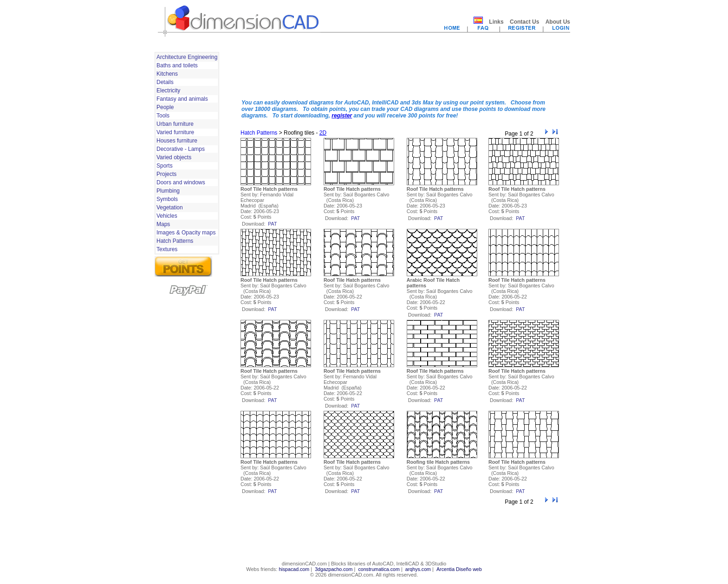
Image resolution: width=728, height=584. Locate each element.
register (342, 116)
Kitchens (167, 74)
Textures (167, 249)
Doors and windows (181, 182)
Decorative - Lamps (181, 149)
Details (165, 82)
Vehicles (167, 216)
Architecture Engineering (187, 57)
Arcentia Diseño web (459, 569)
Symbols (167, 199)
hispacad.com (294, 569)
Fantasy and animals (182, 99)
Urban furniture (175, 124)
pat (272, 224)
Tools (163, 116)
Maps (163, 224)
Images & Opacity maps (186, 233)
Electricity (168, 91)
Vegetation (170, 208)
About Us (558, 22)
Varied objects (174, 157)
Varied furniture (175, 132)
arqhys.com (418, 569)
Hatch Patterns (175, 241)
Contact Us (524, 22)
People (165, 107)
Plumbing (168, 191)
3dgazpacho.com (334, 569)
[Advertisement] (400, 71)
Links (496, 22)
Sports (165, 166)
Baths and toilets (177, 65)
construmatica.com (379, 569)
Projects (166, 174)
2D (323, 133)
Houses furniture (177, 141)
